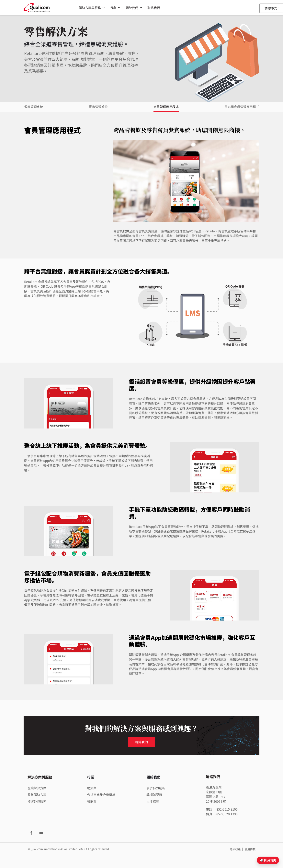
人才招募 (153, 801)
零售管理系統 (98, 107)
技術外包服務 (37, 801)
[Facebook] (31, 833)
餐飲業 (92, 801)
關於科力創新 (156, 788)
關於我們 (134, 8)
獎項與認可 (154, 795)
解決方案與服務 (92, 8)
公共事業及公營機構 (101, 795)
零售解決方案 (37, 795)
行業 (115, 8)
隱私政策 (236, 849)
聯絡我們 (154, 8)
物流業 (92, 788)
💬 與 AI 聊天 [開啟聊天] (268, 860)
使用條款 (250, 849)
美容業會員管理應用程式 (242, 107)
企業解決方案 (37, 788)
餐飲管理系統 (34, 107)
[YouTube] (41, 833)
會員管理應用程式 (166, 107)
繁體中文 (271, 8)
